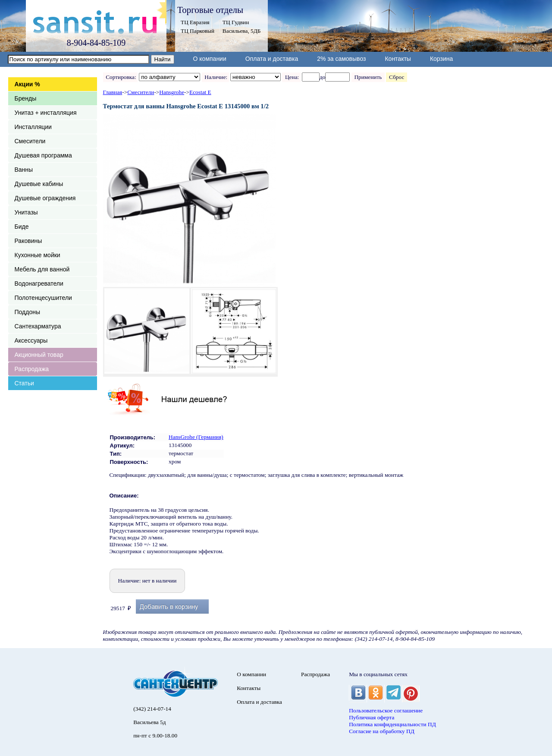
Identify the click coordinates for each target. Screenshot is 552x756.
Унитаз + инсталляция (46, 113)
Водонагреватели (39, 283)
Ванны (24, 170)
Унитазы (26, 212)
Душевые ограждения (45, 198)
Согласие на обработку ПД (382, 731)
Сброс (397, 77)
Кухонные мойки (38, 255)
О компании (210, 59)
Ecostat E (200, 92)
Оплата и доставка (272, 59)
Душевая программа (43, 155)
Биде (22, 227)
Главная (113, 92)
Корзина (441, 59)
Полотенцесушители (43, 298)
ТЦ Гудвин (236, 22)
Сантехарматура (38, 326)
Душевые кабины (39, 184)
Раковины (28, 241)
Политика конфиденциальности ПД (392, 724)
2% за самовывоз (341, 59)
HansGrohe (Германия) (196, 437)
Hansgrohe (172, 92)
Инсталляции (33, 127)
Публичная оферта (372, 717)
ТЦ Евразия (195, 22)
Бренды (26, 98)
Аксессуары (31, 340)
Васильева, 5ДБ (242, 31)
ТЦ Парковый (198, 31)
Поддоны (27, 312)
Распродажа (32, 369)
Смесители (30, 141)
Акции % (27, 84)
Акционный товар (39, 355)
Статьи (24, 383)
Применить (368, 77)
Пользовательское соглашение (386, 710)
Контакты (398, 59)
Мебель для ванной (42, 269)
